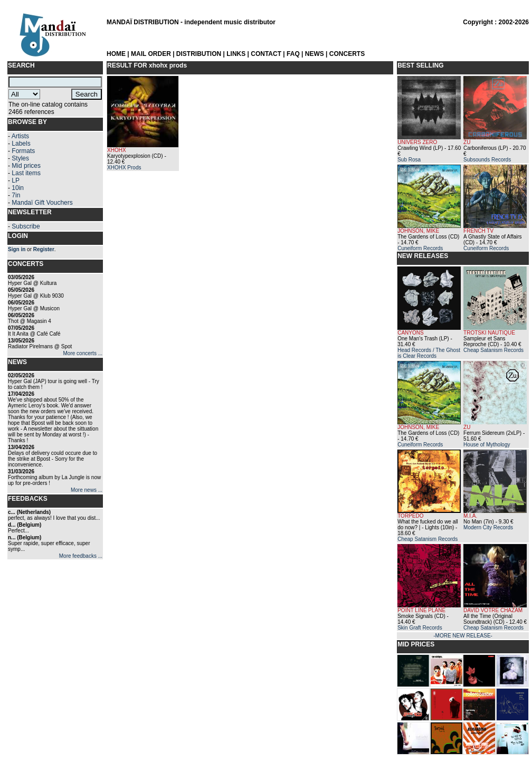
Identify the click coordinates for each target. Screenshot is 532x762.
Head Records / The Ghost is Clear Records (429, 353)
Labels (21, 144)
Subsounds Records (487, 160)
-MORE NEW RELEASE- (463, 636)
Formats (23, 151)
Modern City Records (488, 527)
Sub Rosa (409, 160)
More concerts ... (83, 353)
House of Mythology (487, 445)
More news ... (87, 490)
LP (16, 180)
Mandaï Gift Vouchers (42, 203)
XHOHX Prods (124, 168)
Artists (20, 136)
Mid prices (26, 166)
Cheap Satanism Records (493, 350)
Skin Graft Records (420, 628)
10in (18, 188)
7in (16, 195)
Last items (26, 173)
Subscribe (26, 226)
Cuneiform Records (420, 248)
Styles (20, 158)
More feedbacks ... (81, 556)
